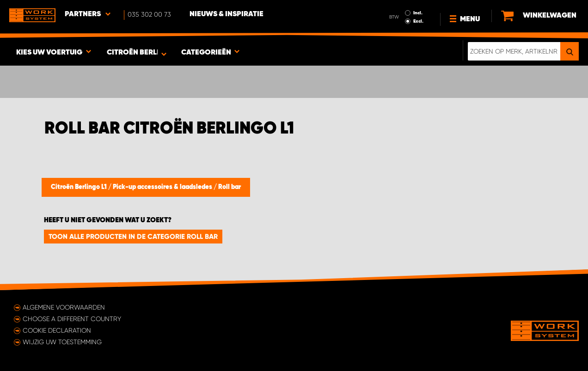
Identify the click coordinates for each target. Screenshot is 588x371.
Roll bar (230, 187)
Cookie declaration (57, 330)
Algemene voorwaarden (64, 307)
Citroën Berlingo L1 (80, 187)
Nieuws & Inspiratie (227, 14)
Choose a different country (72, 319)
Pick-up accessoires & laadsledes (163, 187)
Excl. (418, 21)
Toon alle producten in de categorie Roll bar (133, 237)
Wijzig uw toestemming (62, 342)
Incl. (418, 13)
